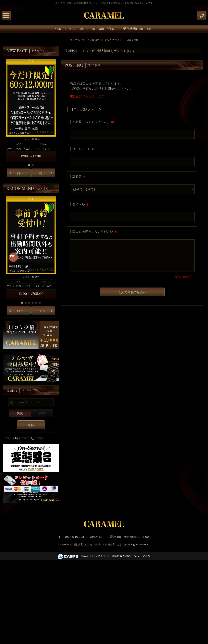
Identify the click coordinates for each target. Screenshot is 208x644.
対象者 (77, 176)
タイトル (79, 204)
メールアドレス (83, 149)
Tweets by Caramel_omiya (23, 438)
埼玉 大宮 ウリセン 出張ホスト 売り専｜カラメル (100, 544)
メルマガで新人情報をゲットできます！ (110, 51)
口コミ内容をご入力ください (93, 232)
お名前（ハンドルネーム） (91, 122)
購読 (20, 413)
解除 (42, 413)
